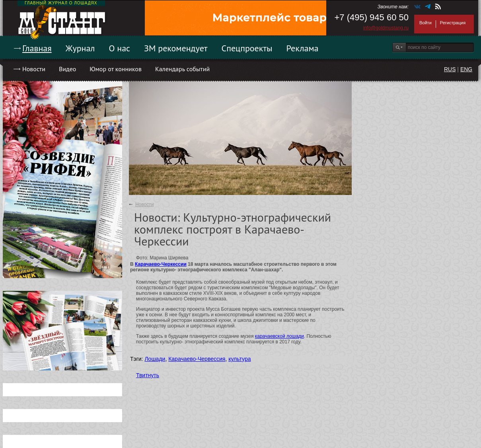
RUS (450, 69)
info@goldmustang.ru (386, 28)
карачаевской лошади (279, 336)
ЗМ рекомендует (176, 48)
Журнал (80, 48)
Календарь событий (182, 69)
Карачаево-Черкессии (161, 264)
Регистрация (453, 23)
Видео (67, 69)
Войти (425, 23)
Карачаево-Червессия (197, 359)
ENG (466, 69)
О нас (119, 48)
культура (240, 359)
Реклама (303, 48)
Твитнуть (148, 375)
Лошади (155, 359)
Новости (34, 69)
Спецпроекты (247, 48)
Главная (37, 48)
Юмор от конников (116, 69)
